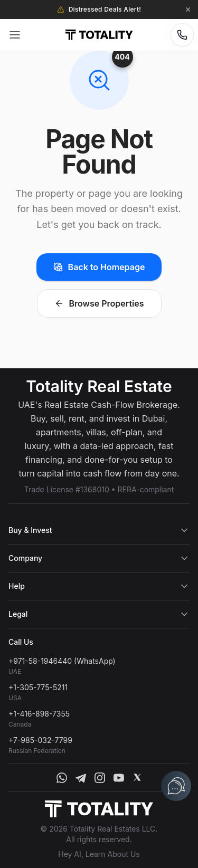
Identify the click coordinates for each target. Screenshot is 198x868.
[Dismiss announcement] (188, 9)
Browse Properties (99, 303)
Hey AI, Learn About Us (99, 854)
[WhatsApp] (62, 778)
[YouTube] (119, 778)
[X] (137, 778)
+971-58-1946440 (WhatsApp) (62, 661)
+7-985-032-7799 (40, 740)
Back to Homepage (99, 267)
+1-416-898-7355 (39, 714)
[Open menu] (15, 35)
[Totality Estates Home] (99, 35)
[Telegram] (81, 778)
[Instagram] (100, 778)
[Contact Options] (182, 35)
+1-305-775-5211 (38, 687)
